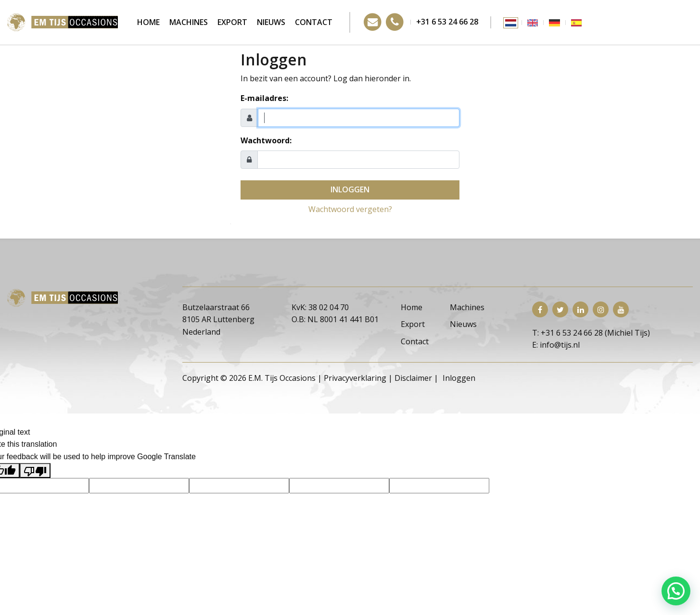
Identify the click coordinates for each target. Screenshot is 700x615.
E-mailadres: (264, 98)
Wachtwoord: (266, 140)
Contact (314, 22)
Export (232, 22)
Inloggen (350, 189)
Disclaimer (413, 378)
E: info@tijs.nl (556, 345)
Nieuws (271, 22)
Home (148, 22)
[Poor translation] (35, 471)
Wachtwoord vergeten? (350, 209)
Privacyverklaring (355, 378)
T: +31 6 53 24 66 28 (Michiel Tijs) (591, 333)
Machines (189, 22)
